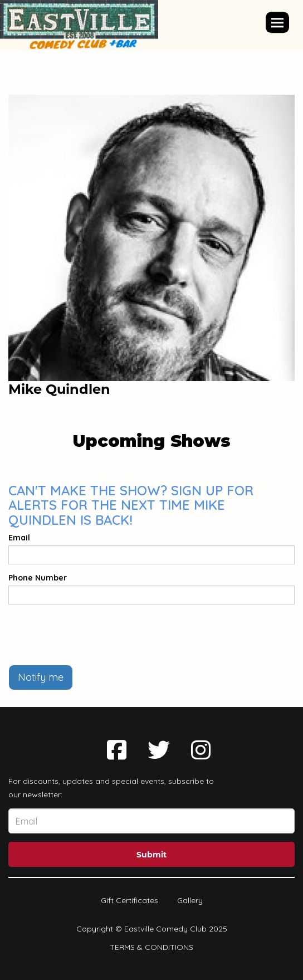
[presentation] (93, 635)
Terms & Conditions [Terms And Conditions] (151, 947)
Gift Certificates (129, 900)
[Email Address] (151, 821)
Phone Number (38, 578)
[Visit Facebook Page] (117, 750)
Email (19, 538)
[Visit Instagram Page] (201, 750)
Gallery (190, 900)
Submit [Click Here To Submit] (151, 855)
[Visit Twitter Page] (159, 750)
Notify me (41, 677)
